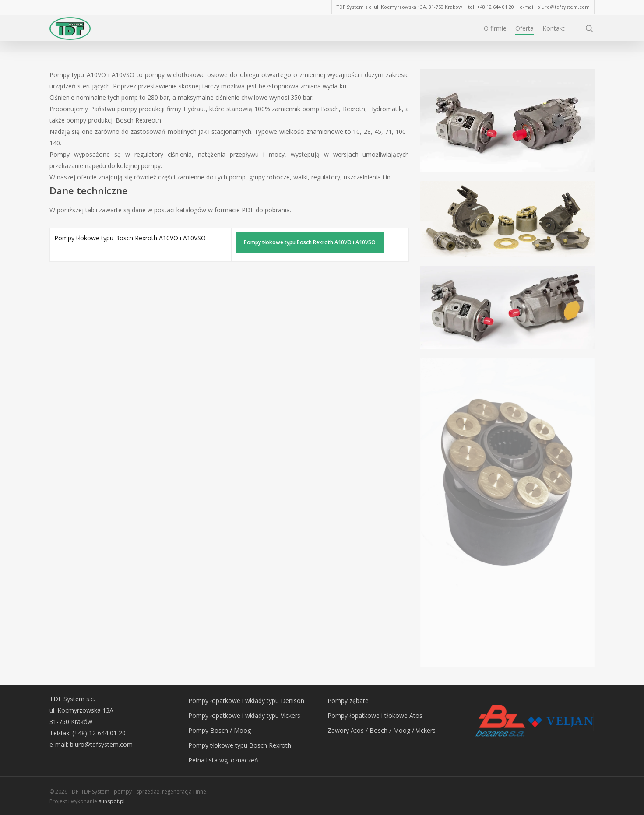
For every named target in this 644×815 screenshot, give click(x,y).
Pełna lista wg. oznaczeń (223, 760)
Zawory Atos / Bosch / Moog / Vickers (382, 730)
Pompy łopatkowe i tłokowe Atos (375, 715)
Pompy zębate (348, 701)
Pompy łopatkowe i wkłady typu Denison (246, 701)
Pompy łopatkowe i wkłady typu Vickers (244, 715)
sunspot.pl (112, 801)
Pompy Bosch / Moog (220, 730)
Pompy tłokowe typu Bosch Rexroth (240, 745)
